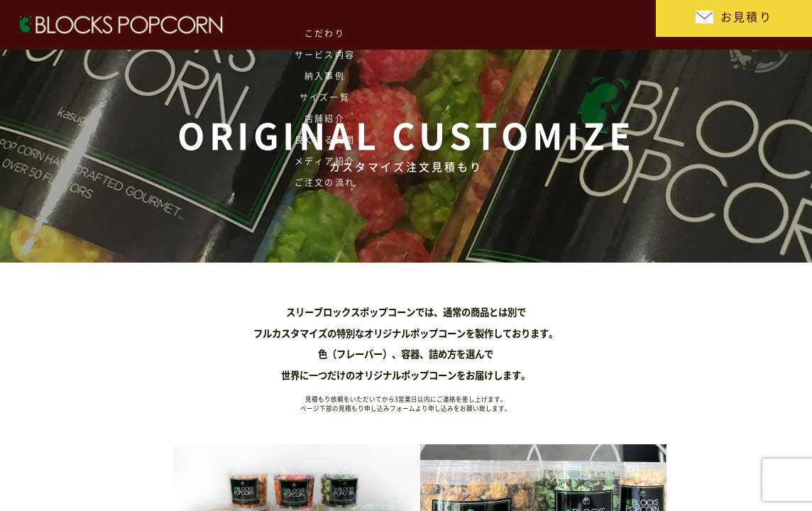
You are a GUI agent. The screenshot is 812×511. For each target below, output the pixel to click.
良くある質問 (475, 25)
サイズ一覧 (347, 25)
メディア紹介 (539, 25)
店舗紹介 (411, 25)
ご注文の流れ (603, 25)
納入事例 (283, 25)
